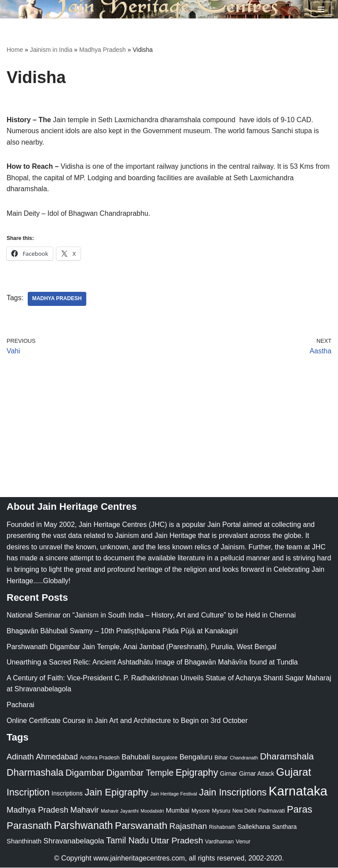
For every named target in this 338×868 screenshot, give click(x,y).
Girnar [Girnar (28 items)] (229, 774)
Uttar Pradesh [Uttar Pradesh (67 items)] (177, 841)
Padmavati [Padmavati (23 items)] (272, 811)
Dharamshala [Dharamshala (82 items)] (287, 757)
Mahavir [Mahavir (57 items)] (85, 810)
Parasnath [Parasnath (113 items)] (29, 826)
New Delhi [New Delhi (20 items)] (244, 811)
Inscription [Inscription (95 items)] (28, 793)
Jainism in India (51, 50)
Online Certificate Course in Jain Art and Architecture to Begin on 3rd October (127, 721)
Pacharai (20, 705)
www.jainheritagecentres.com (139, 859)
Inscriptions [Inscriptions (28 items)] (67, 794)
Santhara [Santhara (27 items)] (284, 827)
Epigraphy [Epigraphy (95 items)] (197, 773)
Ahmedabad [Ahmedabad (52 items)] (57, 757)
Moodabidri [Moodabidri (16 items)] (152, 811)
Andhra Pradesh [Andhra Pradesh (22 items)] (99, 758)
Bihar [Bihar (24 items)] (221, 758)
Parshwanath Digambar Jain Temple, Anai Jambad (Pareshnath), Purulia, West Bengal (141, 647)
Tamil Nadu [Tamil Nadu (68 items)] (127, 841)
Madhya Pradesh (103, 50)
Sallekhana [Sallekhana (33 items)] (254, 827)
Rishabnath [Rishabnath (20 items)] (222, 828)
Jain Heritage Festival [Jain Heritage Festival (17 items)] (174, 794)
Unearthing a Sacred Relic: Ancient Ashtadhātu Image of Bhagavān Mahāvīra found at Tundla (152, 663)
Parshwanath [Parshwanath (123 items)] (83, 826)
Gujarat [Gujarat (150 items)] (294, 772)
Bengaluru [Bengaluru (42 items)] (196, 757)
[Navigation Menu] (321, 9)
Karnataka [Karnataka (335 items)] (298, 791)
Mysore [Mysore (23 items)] (201, 811)
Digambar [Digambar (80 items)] (85, 773)
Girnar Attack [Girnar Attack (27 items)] (257, 774)
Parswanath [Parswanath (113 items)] (141, 826)
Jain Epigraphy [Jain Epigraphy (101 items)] (116, 793)
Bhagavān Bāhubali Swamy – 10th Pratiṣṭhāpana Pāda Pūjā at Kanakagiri (122, 631)
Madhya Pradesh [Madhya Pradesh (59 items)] (37, 810)
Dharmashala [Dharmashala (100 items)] (35, 773)
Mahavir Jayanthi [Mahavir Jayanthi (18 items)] (120, 811)
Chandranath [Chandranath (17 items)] (244, 758)
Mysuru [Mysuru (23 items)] (221, 811)
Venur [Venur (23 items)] (243, 842)
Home (15, 50)
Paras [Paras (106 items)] (300, 810)
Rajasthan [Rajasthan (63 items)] (188, 826)
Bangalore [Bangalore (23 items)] (165, 758)
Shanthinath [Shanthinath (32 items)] (24, 842)
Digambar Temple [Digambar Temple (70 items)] (140, 773)
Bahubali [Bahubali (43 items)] (136, 757)
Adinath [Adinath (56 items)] (20, 757)
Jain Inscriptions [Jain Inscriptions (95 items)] (233, 793)
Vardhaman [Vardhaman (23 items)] (219, 842)
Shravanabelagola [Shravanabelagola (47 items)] (74, 841)
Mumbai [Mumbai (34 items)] (178, 811)
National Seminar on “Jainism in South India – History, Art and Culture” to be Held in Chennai (151, 616)
